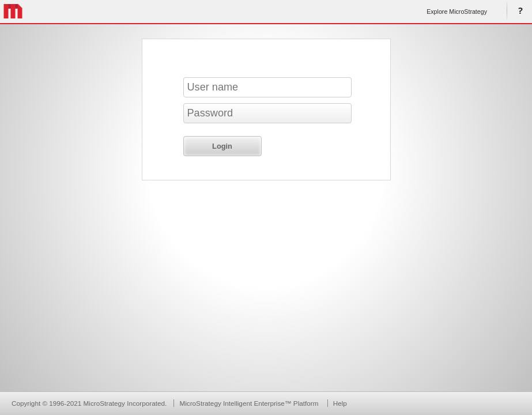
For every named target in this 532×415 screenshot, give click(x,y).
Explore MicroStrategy (457, 12)
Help (518, 12)
